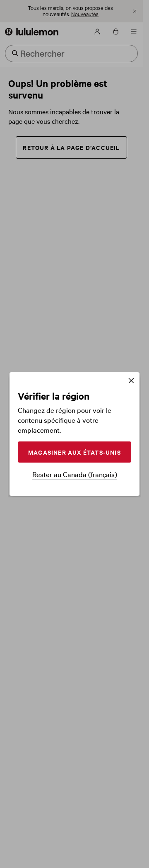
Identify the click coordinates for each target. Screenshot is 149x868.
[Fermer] (131, 381)
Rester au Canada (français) (75, 474)
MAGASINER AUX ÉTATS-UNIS (74, 452)
